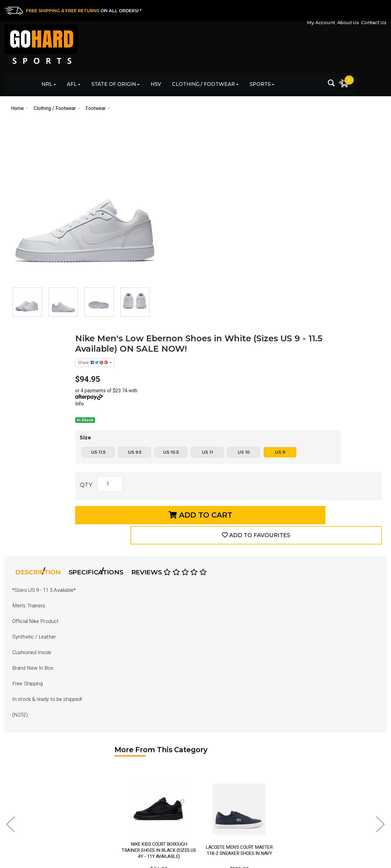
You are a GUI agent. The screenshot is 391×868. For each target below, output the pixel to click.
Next (380, 597)
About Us (344, 10)
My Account (313, 10)
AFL (129, 46)
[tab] (48, 350)
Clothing (111, 810)
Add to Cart (240, 303)
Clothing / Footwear (261, 46)
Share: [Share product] (214, 138)
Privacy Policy (212, 799)
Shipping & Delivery (219, 788)
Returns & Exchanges (222, 778)
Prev (11, 597)
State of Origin (171, 46)
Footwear (112, 820)
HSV (213, 46)
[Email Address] (338, 775)
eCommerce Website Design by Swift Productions (59, 864)
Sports (318, 46)
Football (110, 788)
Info (200, 179)
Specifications (110, 350)
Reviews (188, 350)
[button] (336, 303)
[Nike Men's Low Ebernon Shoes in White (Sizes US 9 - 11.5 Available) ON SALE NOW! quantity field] (230, 273)
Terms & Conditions (219, 810)
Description (46, 350)
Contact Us (374, 10)
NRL (104, 46)
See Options (81, 691)
